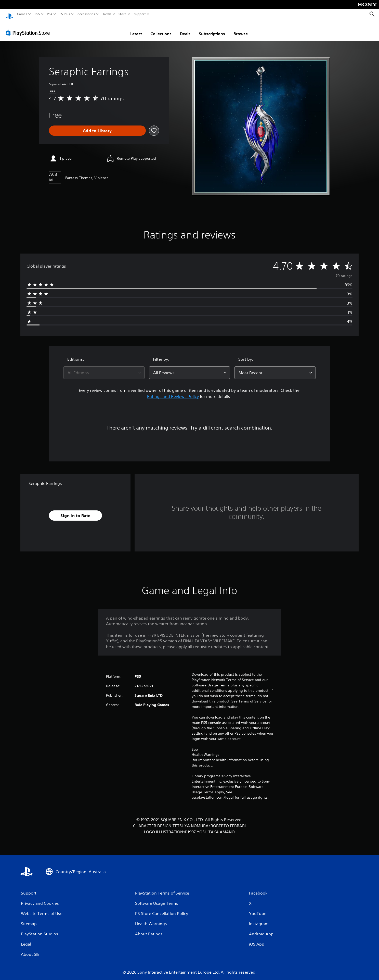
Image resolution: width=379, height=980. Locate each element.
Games (22, 14)
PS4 (50, 14)
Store (123, 14)
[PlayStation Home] (9, 14)
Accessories (86, 14)
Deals (185, 29)
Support (140, 14)
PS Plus (65, 14)
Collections (161, 29)
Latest (136, 29)
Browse (241, 29)
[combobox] (104, 368)
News (107, 14)
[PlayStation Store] (29, 28)
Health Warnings (206, 750)
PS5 (37, 14)
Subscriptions (212, 29)
